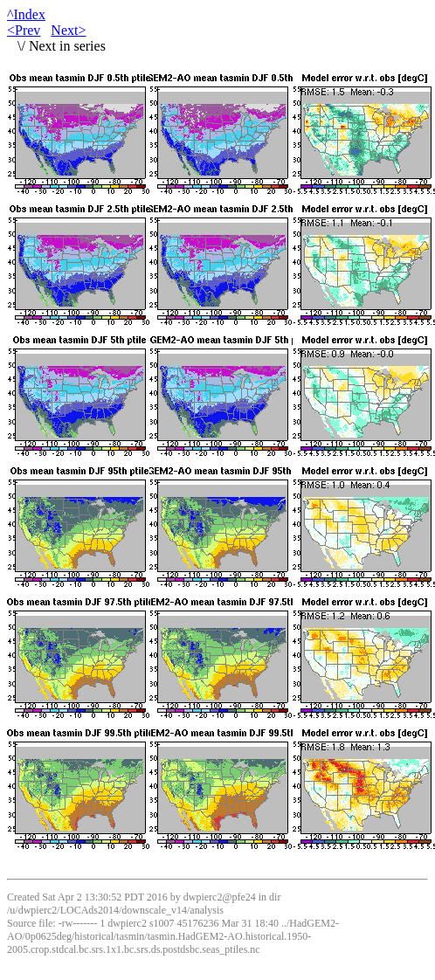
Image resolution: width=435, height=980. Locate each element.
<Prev (24, 30)
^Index (26, 14)
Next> (68, 30)
